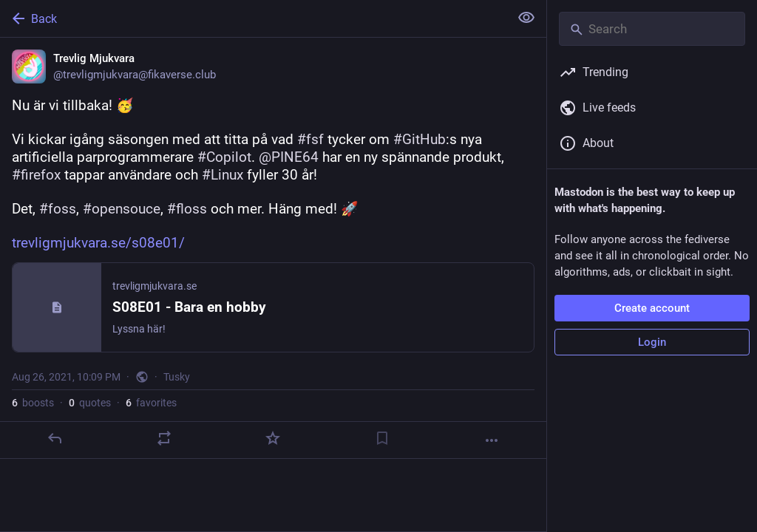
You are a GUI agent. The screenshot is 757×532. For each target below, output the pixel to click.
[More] (492, 440)
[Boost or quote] (164, 438)
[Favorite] (273, 438)
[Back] (253, 18)
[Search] (652, 29)
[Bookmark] (382, 438)
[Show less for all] (526, 18)
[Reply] (55, 438)
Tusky (177, 377)
